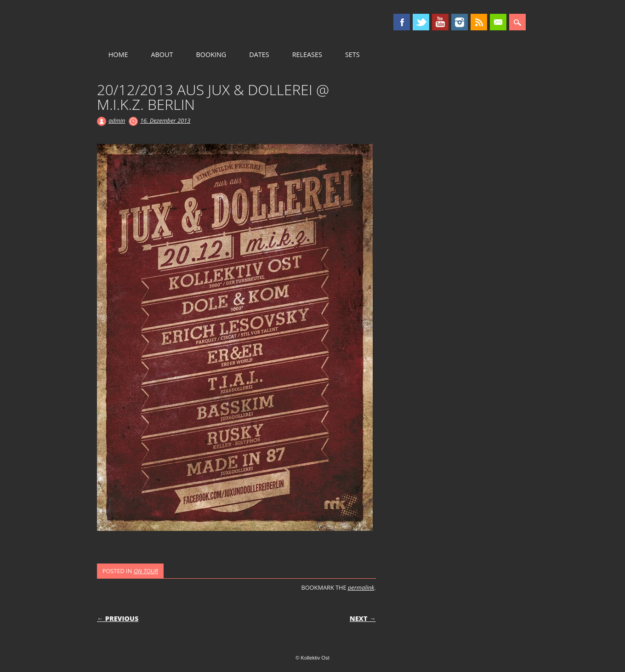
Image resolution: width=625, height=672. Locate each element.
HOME (118, 54)
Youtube (440, 22)
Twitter (421, 22)
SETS (352, 54)
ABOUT (162, 54)
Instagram (460, 22)
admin (117, 120)
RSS (479, 22)
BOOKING (211, 54)
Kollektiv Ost (175, 23)
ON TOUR (146, 571)
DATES (259, 54)
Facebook (402, 22)
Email (498, 22)
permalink (361, 587)
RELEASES (307, 54)
